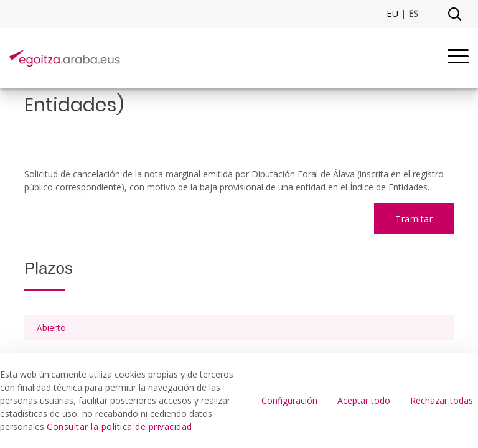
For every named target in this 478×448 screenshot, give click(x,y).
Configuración (289, 400)
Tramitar (414, 219)
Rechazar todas (442, 400)
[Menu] (458, 58)
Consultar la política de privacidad (119, 427)
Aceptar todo (364, 400)
